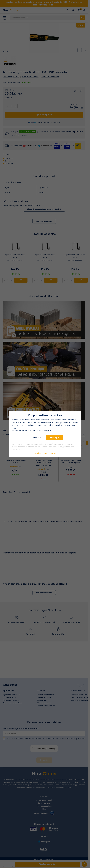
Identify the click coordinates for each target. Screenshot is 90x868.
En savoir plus (36, 438)
